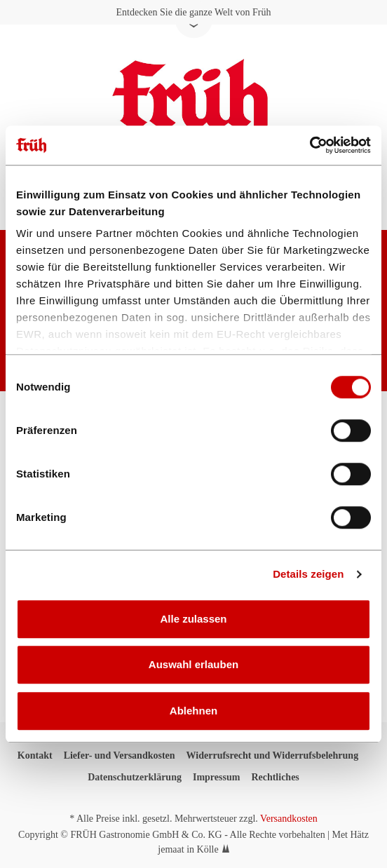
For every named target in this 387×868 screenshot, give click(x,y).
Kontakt (35, 755)
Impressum (216, 777)
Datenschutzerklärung (135, 777)
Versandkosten (289, 819)
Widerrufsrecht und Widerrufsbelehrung (273, 755)
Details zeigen (308, 574)
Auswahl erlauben (193, 664)
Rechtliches (275, 777)
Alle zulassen (193, 619)
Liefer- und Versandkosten (120, 755)
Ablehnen (193, 711)
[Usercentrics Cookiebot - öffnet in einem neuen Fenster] (310, 145)
